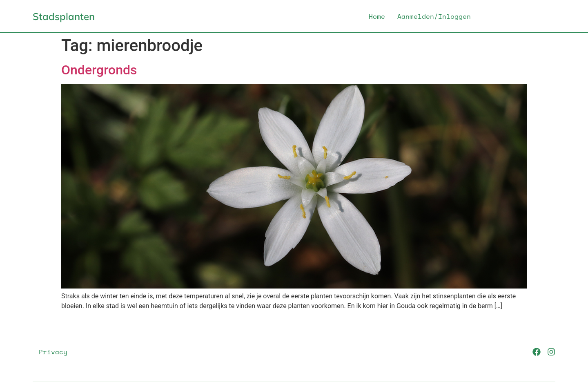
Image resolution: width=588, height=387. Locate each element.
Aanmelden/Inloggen (434, 16)
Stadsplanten (64, 16)
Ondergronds (99, 70)
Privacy (53, 352)
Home (377, 16)
